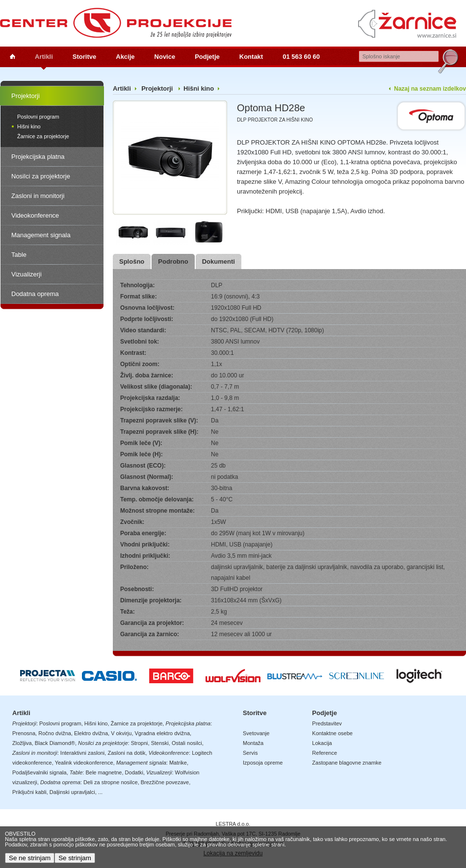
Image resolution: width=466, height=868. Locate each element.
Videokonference (35, 215)
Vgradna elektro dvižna (163, 733)
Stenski (160, 743)
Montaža (253, 743)
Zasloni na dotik (126, 753)
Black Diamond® (55, 743)
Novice (165, 57)
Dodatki (134, 772)
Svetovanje (256, 733)
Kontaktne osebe (332, 733)
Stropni (140, 743)
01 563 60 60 (301, 57)
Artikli (44, 57)
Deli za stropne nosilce (111, 782)
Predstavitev (327, 723)
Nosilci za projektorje (41, 176)
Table (19, 255)
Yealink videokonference (84, 763)
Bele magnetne (104, 772)
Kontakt (251, 57)
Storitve (84, 57)
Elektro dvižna (91, 733)
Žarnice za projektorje (43, 136)
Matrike (178, 763)
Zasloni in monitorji (38, 196)
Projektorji (26, 96)
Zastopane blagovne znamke (347, 763)
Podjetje (207, 57)
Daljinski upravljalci (72, 792)
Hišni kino (29, 126)
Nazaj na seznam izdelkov (430, 89)
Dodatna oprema (35, 294)
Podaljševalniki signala (39, 772)
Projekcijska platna (38, 157)
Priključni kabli (29, 792)
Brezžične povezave (165, 782)
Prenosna (24, 733)
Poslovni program (38, 117)
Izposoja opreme (263, 763)
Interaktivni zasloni (83, 753)
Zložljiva (22, 743)
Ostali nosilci (187, 743)
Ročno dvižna (55, 733)
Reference (324, 753)
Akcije (125, 57)
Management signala (41, 235)
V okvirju (121, 733)
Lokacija (322, 743)
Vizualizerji (26, 274)
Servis (250, 753)
